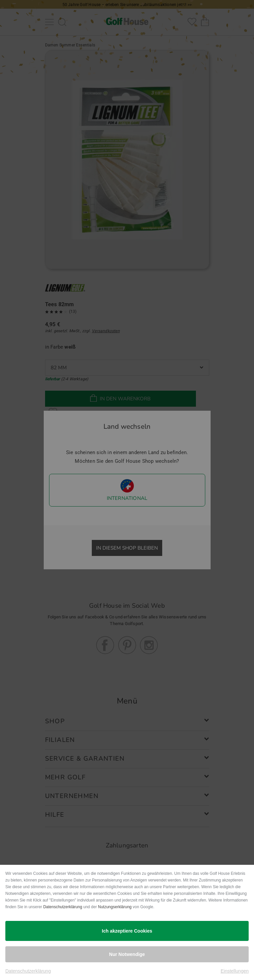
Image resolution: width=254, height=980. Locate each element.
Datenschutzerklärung (63, 907)
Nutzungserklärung (115, 907)
